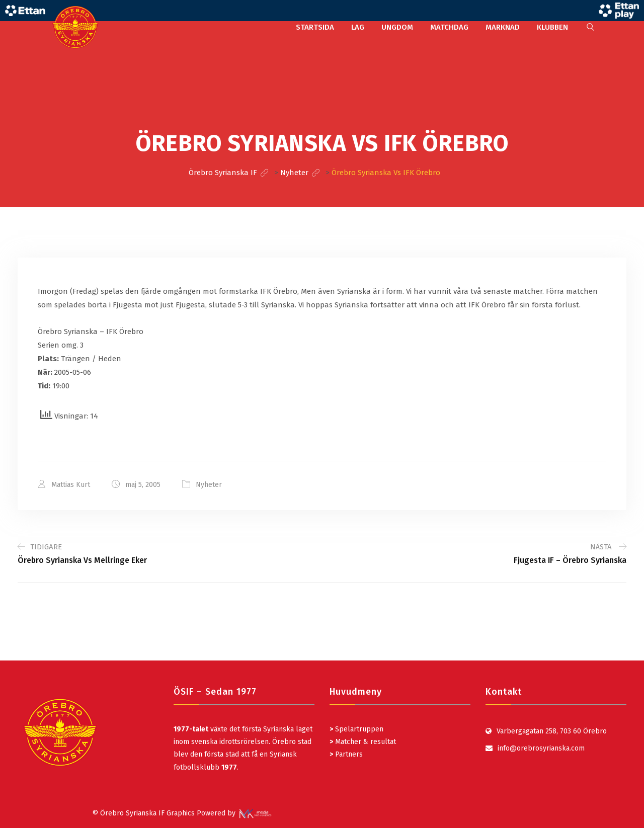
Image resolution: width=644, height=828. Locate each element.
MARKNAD (503, 27)
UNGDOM (397, 27)
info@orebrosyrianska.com (541, 748)
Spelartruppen (358, 729)
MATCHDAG (449, 27)
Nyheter (209, 485)
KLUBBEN (552, 27)
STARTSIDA (315, 27)
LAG (358, 27)
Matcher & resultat (363, 742)
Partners (346, 754)
